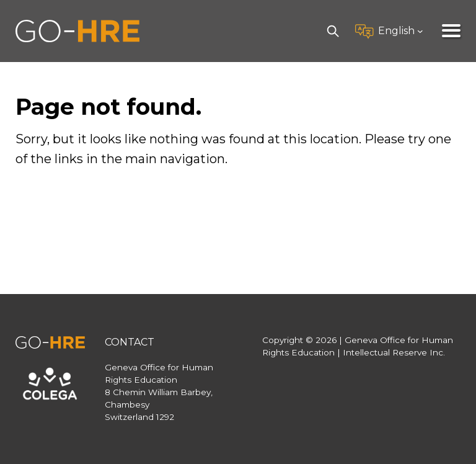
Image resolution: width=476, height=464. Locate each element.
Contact (130, 342)
